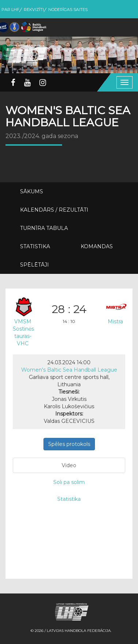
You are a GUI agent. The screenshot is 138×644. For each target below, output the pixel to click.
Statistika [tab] (69, 499)
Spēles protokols (69, 444)
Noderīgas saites (68, 10)
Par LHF (10, 10)
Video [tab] (69, 465)
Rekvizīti (34, 10)
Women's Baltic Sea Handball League (69, 370)
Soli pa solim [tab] (69, 482)
